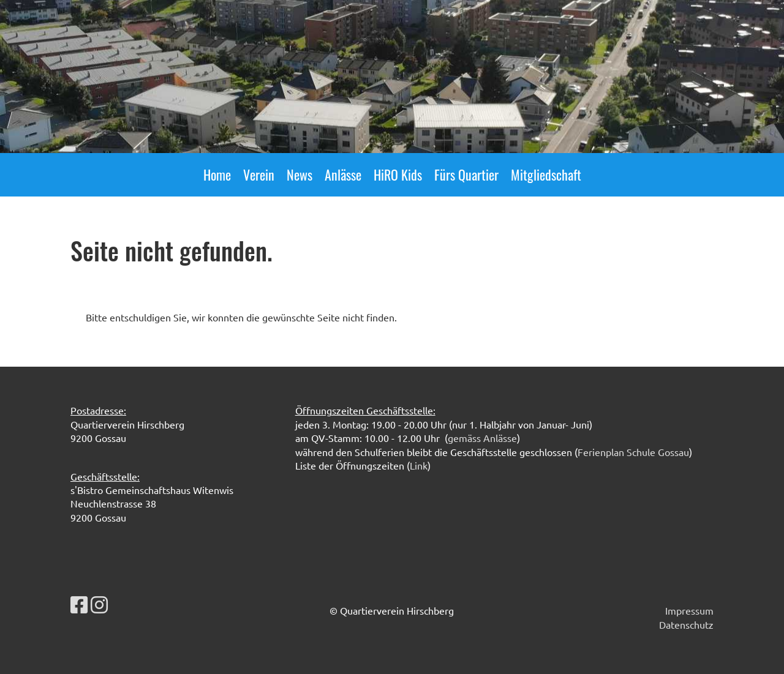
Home (217, 174)
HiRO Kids (398, 174)
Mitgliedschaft (546, 174)
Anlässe (343, 174)
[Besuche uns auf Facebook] (79, 605)
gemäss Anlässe (482, 438)
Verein (259, 174)
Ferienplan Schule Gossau (633, 452)
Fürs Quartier (466, 174)
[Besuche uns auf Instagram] (99, 605)
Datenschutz (686, 624)
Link (419, 465)
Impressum (689, 610)
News (300, 174)
